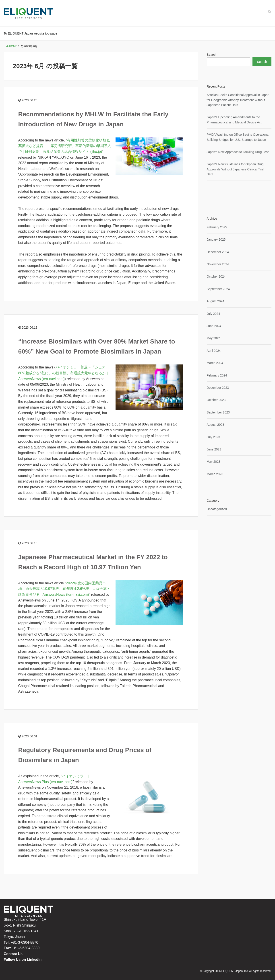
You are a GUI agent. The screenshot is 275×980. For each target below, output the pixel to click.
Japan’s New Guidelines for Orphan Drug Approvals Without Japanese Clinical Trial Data (236, 169)
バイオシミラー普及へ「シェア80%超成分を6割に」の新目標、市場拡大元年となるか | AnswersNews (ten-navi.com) (63, 373)
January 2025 (216, 239)
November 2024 (218, 264)
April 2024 (214, 351)
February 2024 (217, 375)
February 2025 (217, 227)
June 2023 (214, 449)
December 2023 (218, 388)
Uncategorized (217, 509)
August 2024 (216, 301)
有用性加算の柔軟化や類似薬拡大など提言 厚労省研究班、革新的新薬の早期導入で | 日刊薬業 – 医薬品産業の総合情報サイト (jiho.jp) (65, 146)
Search (212, 55)
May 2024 (214, 338)
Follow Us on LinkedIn (23, 960)
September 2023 (218, 412)
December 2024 (218, 252)
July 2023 (213, 437)
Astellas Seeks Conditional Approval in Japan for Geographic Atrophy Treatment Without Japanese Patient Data (238, 100)
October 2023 (216, 400)
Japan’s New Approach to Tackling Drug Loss (238, 152)
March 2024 (215, 363)
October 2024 (216, 276)
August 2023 (216, 425)
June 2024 (214, 326)
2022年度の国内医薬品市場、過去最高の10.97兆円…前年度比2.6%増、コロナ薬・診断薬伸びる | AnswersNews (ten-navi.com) (64, 589)
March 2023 (215, 474)
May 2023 (214, 462)
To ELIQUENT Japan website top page (31, 33)
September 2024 (218, 289)
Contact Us (13, 954)
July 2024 (213, 314)
